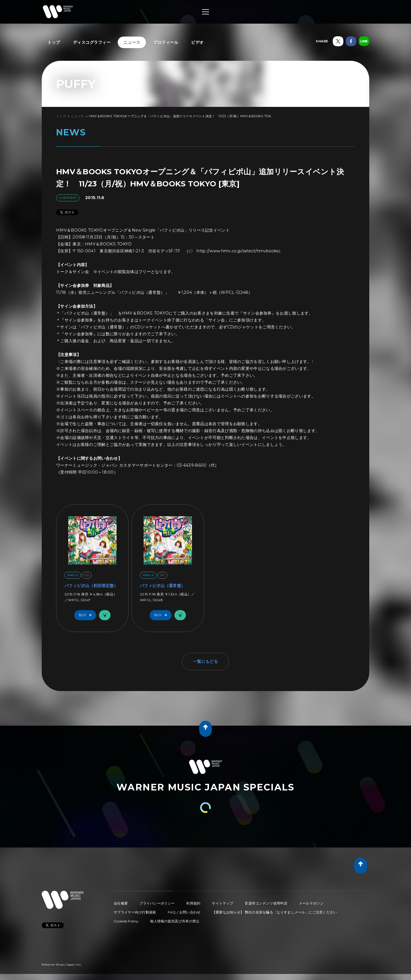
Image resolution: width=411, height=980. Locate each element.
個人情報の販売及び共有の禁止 (175, 921)
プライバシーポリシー (157, 903)
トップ (54, 42)
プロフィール (166, 42)
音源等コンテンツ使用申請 (266, 903)
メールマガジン (311, 903)
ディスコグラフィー (92, 42)
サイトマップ (222, 903)
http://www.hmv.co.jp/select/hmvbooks (238, 251)
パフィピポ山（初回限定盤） (91, 586)
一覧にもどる (205, 661)
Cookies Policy (126, 921)
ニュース (132, 42)
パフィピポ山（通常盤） (162, 586)
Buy (87, 615)
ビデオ (197, 42)
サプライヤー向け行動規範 (135, 912)
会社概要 (121, 903)
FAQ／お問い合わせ (184, 912)
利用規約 (193, 903)
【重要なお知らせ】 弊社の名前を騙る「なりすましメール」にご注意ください (275, 912)
